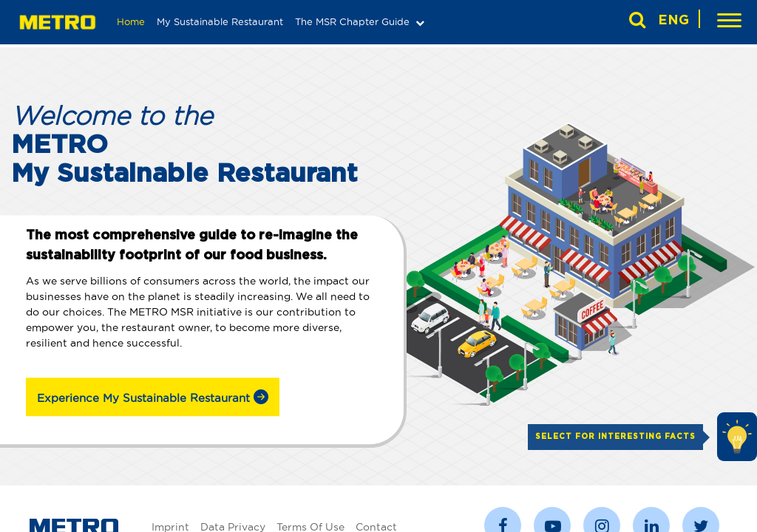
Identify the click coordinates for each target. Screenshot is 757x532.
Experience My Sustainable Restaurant (153, 397)
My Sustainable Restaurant (220, 21)
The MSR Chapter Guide (352, 21)
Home (131, 21)
